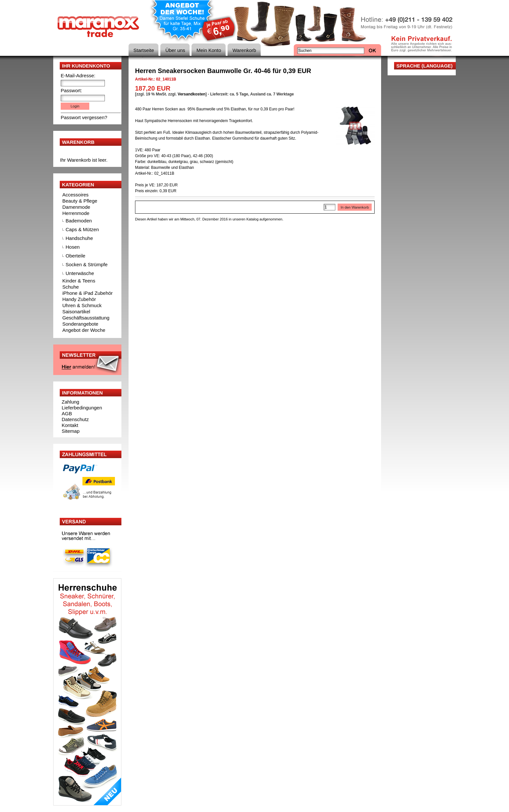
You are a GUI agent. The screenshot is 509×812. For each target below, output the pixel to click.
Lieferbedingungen (82, 408)
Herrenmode (76, 213)
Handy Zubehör (79, 299)
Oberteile (75, 256)
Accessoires (75, 195)
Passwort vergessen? (84, 117)
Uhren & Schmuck (82, 305)
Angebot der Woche (84, 330)
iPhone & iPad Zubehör (87, 293)
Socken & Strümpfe (87, 264)
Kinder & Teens (79, 281)
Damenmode (76, 207)
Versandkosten (191, 94)
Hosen (73, 247)
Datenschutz (75, 419)
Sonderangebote (80, 324)
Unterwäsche (80, 273)
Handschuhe (79, 238)
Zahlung (70, 402)
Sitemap (71, 431)
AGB (67, 413)
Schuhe (71, 287)
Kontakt (70, 425)
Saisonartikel (76, 312)
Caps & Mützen (82, 229)
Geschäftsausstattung (86, 318)
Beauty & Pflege (80, 201)
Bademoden (79, 221)
